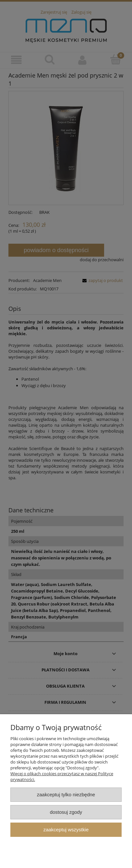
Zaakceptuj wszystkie (66, 830)
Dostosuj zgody (66, 812)
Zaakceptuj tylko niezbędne (66, 795)
